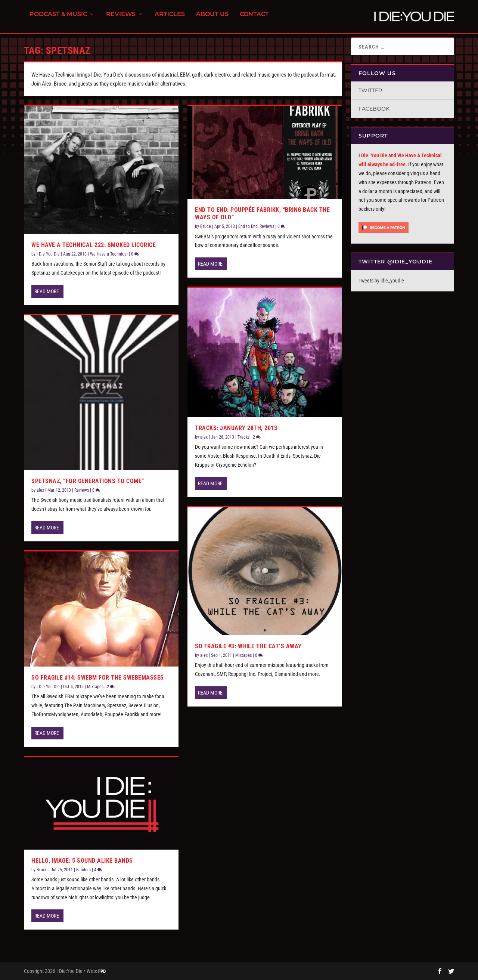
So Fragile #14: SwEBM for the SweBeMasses (98, 678)
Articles (170, 19)
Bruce (42, 870)
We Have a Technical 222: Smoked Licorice (94, 245)
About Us (212, 19)
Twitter (370, 90)
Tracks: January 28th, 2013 (236, 428)
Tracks (243, 437)
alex (40, 490)
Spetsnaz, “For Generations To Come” (88, 481)
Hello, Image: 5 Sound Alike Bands (82, 861)
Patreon (423, 182)
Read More (47, 291)
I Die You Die (48, 254)
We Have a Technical (109, 254)
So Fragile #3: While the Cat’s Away (248, 646)
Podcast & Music (58, 19)
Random (83, 870)
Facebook (374, 109)
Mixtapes (95, 687)
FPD (102, 971)
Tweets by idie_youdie (381, 281)
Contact (254, 19)
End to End (248, 226)
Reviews (121, 19)
